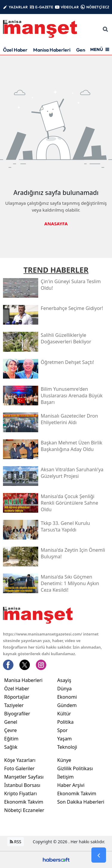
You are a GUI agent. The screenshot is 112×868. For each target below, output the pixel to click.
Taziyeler (14, 705)
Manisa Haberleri (52, 50)
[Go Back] (99, 855)
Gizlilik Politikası (75, 768)
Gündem (67, 705)
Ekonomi (67, 697)
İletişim (66, 776)
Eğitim (11, 738)
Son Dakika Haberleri (81, 802)
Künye (64, 760)
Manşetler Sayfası (24, 776)
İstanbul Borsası (22, 785)
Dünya (65, 688)
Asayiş (64, 680)
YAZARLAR (18, 7)
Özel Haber (15, 50)
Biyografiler (17, 713)
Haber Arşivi (71, 785)
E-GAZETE (44, 7)
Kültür (64, 713)
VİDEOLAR (70, 7)
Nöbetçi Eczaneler (24, 810)
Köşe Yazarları (20, 760)
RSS (16, 841)
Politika (66, 722)
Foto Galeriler (19, 768)
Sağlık (11, 747)
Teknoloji (67, 747)
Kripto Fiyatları (20, 793)
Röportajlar (17, 697)
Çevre (10, 730)
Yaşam (65, 738)
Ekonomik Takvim (24, 802)
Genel (11, 722)
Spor (63, 730)
